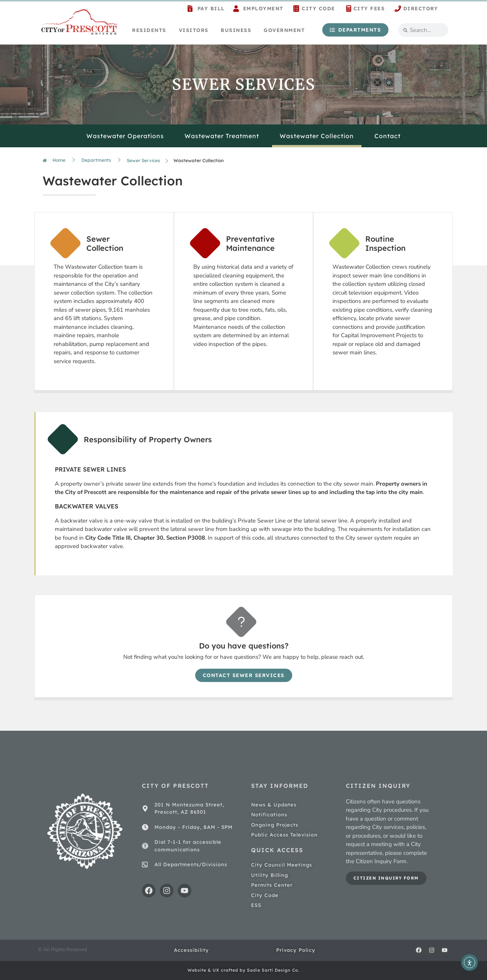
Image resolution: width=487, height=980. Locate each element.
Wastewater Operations (125, 136)
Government (284, 30)
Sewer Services (143, 160)
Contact (388, 136)
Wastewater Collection (317, 136)
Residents (149, 30)
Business (236, 30)
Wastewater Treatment (222, 136)
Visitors (194, 30)
